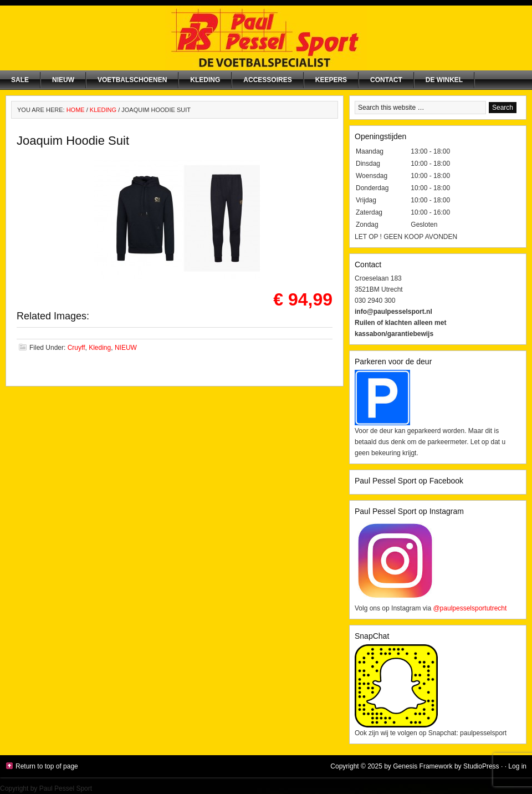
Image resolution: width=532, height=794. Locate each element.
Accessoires (267, 80)
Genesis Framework (423, 766)
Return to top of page (47, 766)
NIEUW (63, 80)
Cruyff (76, 348)
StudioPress (481, 766)
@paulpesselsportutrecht (470, 608)
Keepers (331, 80)
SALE (20, 80)
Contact (386, 80)
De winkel (444, 80)
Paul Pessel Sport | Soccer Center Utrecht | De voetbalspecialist (266, 38)
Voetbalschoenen (132, 80)
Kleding (205, 80)
